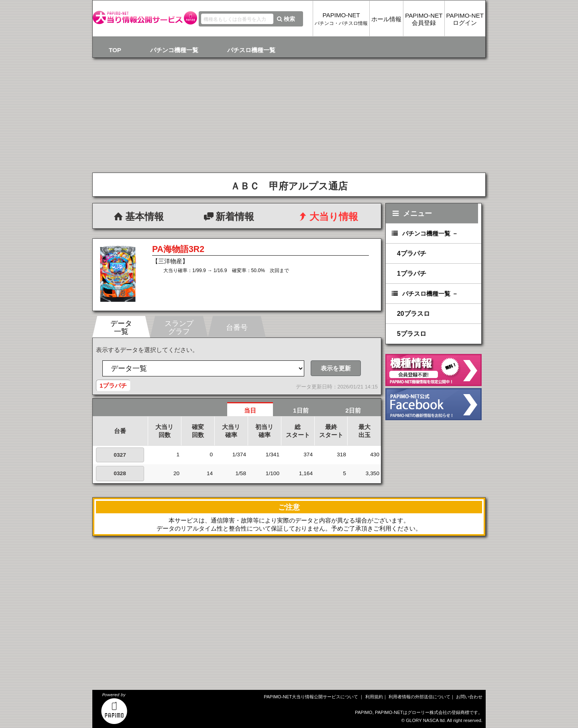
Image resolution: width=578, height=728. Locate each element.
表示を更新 (336, 368)
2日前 (353, 410)
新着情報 (228, 217)
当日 (250, 410)
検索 (285, 19)
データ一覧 (121, 327)
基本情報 (138, 217)
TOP (115, 50)
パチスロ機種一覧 (251, 50)
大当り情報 (327, 217)
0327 (120, 455)
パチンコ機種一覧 (174, 50)
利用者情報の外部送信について (419, 697)
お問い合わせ (469, 697)
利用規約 (374, 697)
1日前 (301, 410)
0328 (120, 473)
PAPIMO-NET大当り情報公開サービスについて (311, 697)
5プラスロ (412, 334)
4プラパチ (412, 253)
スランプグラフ (179, 327)
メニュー (411, 213)
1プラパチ (412, 274)
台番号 (237, 327)
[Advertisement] (191, 626)
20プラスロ (413, 314)
